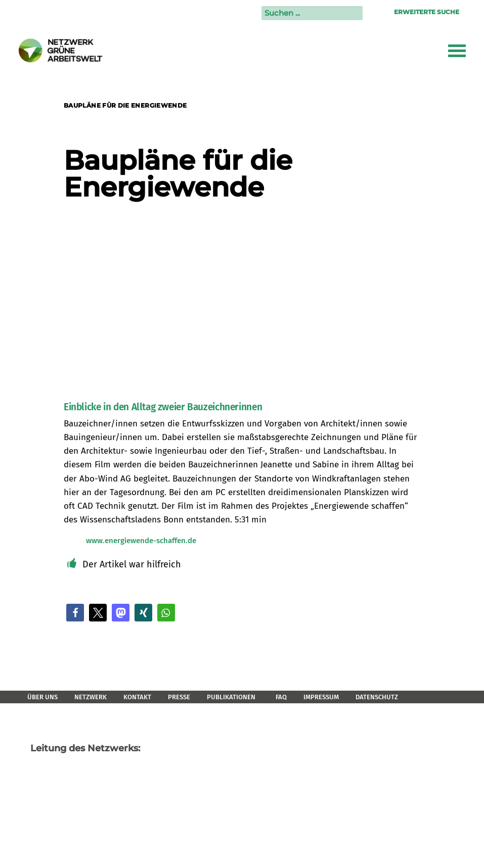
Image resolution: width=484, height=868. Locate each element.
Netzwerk (91, 697)
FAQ (281, 697)
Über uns (42, 697)
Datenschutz (377, 697)
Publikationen (231, 697)
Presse (179, 697)
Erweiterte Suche (427, 12)
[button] (75, 613)
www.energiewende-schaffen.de (141, 541)
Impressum (321, 697)
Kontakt (137, 697)
